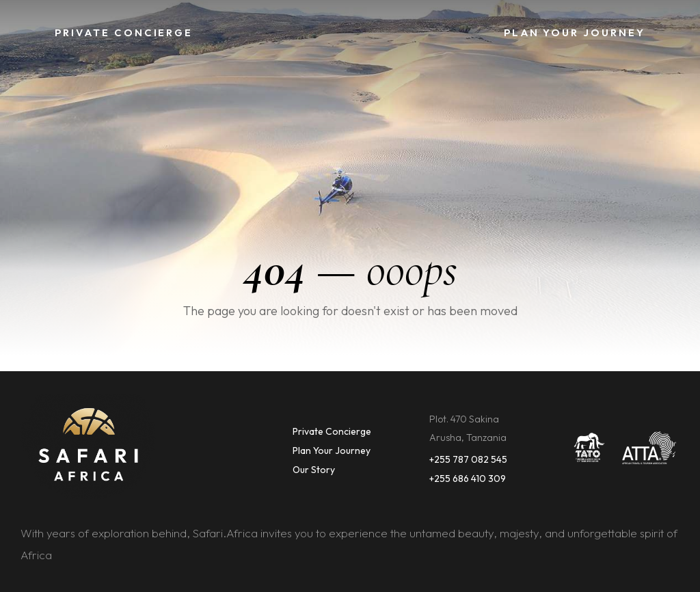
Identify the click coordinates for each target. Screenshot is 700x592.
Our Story (314, 470)
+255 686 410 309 (468, 479)
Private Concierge (332, 431)
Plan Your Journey (332, 450)
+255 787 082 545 (468, 459)
